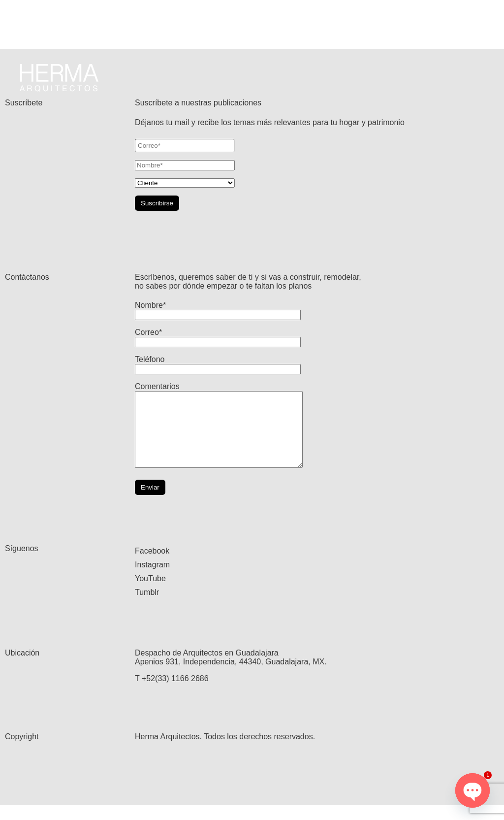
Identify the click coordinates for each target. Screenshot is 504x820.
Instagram (152, 579)
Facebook (152, 566)
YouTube (150, 593)
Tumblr (147, 607)
